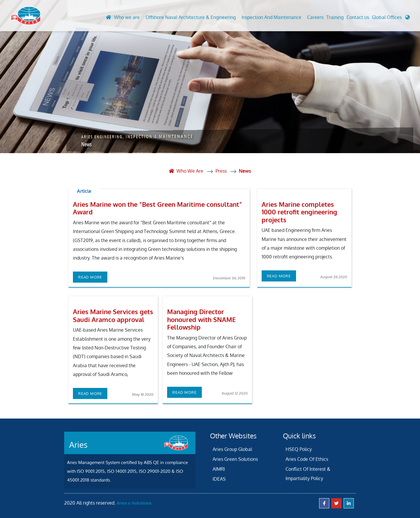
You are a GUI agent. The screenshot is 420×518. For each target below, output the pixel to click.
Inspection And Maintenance (271, 17)
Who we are (127, 17)
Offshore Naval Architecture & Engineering (191, 17)
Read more (90, 277)
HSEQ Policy (299, 449)
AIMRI (219, 469)
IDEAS (219, 479)
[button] (391, 19)
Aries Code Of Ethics (307, 459)
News (245, 171)
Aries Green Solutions (235, 459)
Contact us (358, 17)
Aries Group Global (232, 449)
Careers (315, 17)
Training (335, 17)
